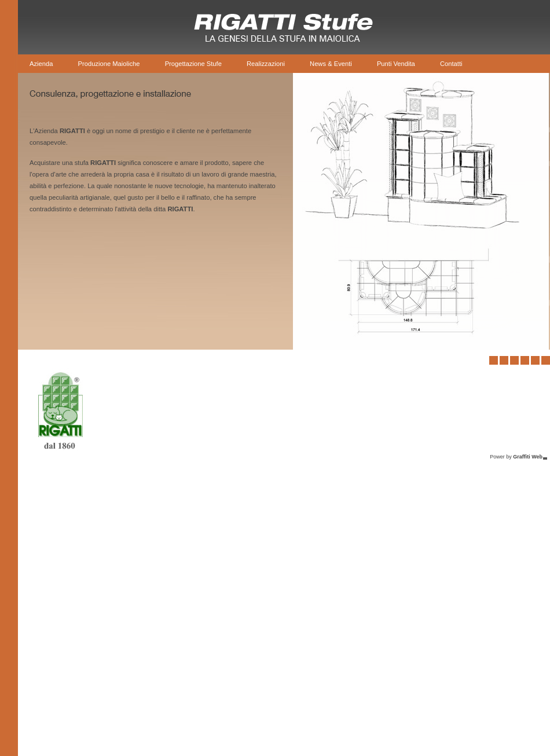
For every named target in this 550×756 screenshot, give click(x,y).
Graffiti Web (528, 457)
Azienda (41, 64)
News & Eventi (331, 64)
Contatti (451, 64)
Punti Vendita (396, 64)
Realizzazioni (266, 64)
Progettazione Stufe (193, 64)
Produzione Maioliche (109, 64)
